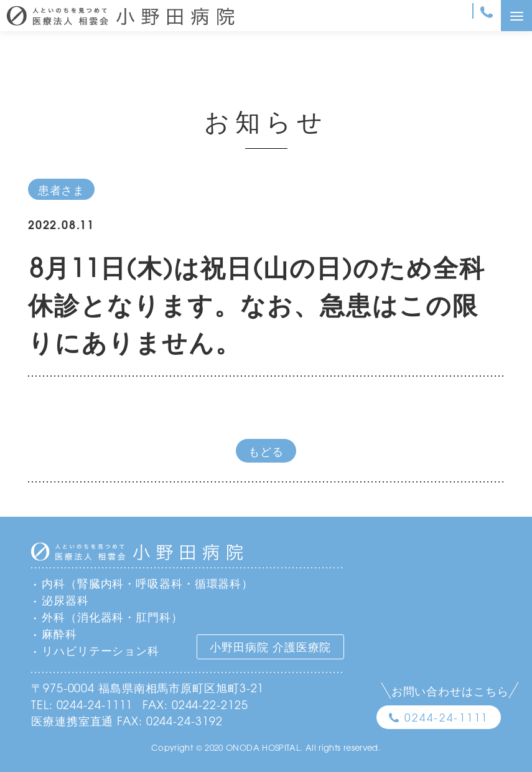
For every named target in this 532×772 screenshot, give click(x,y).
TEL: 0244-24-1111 (82, 704)
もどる (266, 451)
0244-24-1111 (446, 717)
